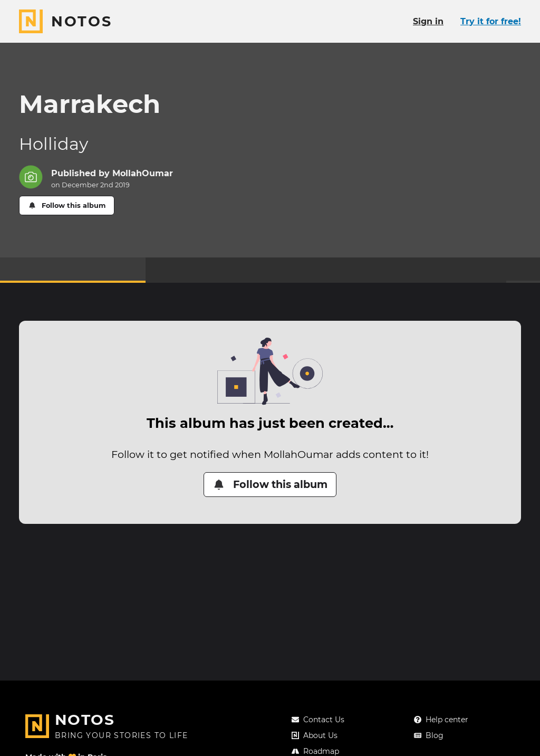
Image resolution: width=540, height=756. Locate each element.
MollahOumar (143, 173)
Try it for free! (491, 21)
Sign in (428, 21)
